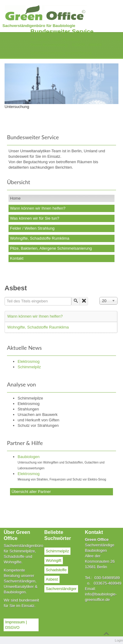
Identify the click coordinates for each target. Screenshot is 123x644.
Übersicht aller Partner (31, 492)
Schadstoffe (56, 570)
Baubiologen (29, 457)
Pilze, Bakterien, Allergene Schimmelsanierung (51, 248)
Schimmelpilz (58, 551)
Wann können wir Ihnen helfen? (38, 208)
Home (15, 198)
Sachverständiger (61, 589)
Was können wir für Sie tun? (35, 218)
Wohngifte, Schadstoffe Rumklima (40, 238)
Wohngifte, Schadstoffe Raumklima (38, 327)
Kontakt (17, 258)
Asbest (52, 579)
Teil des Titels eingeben (5, 297)
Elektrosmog (29, 474)
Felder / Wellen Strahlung (32, 228)
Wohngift (54, 560)
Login (119, 640)
